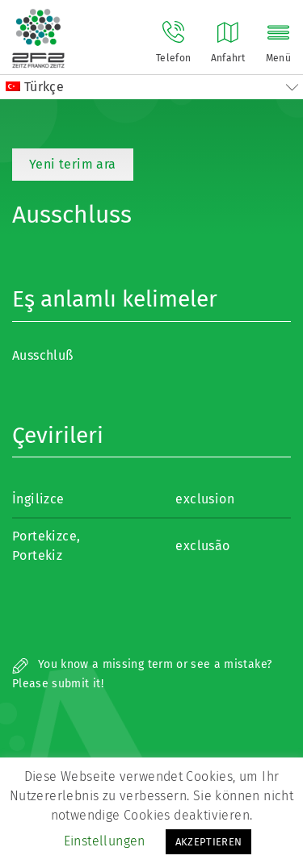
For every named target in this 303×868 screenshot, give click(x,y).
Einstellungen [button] (105, 841)
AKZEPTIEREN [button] (209, 842)
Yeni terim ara (73, 164)
